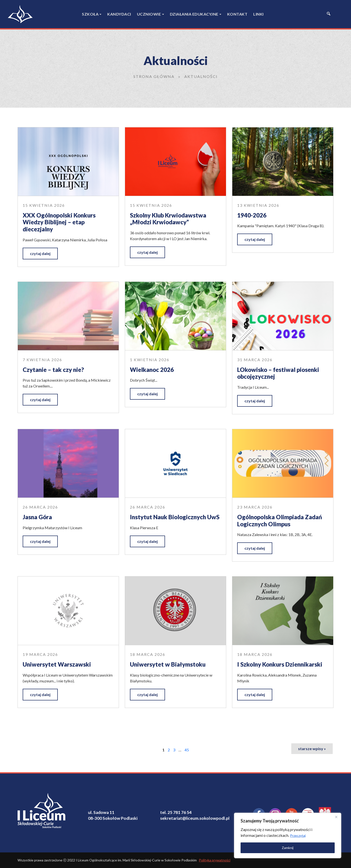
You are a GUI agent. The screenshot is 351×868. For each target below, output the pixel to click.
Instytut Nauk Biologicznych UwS (175, 517)
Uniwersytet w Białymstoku (168, 664)
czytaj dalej (40, 253)
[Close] (336, 817)
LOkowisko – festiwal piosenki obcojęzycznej (278, 373)
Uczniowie (149, 14)
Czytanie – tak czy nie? (53, 370)
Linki (258, 14)
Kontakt (237, 14)
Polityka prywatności (215, 860)
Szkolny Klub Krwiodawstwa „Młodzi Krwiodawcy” (168, 219)
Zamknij (288, 848)
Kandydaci (119, 14)
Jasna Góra (37, 517)
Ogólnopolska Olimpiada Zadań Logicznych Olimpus (280, 520)
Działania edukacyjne (194, 14)
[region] (288, 835)
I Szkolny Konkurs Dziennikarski (280, 664)
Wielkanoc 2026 (152, 370)
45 (187, 750)
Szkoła (90, 14)
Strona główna (154, 76)
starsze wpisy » (312, 749)
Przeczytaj (298, 835)
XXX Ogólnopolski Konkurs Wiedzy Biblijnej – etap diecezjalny (59, 222)
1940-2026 (252, 215)
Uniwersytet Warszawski (57, 664)
